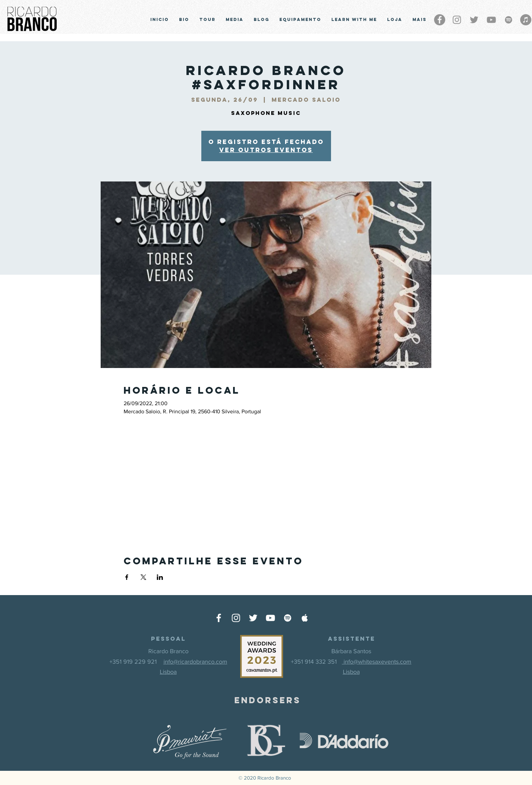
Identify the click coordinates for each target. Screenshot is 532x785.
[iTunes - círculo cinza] (526, 20)
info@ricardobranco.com (195, 662)
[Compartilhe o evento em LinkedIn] (160, 577)
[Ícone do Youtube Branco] (270, 618)
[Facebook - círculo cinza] (440, 20)
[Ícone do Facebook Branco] (219, 618)
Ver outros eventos (266, 150)
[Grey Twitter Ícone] (474, 20)
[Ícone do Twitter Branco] (253, 618)
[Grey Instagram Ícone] (457, 20)
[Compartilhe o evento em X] (143, 577)
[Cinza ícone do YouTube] (491, 20)
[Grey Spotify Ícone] (509, 20)
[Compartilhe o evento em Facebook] (127, 577)
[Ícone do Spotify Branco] (288, 618)
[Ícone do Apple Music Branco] (305, 618)
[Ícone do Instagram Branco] (236, 618)
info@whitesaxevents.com (377, 662)
